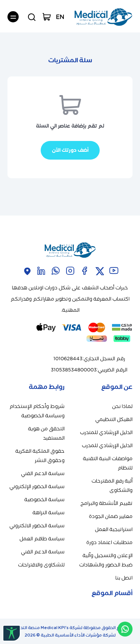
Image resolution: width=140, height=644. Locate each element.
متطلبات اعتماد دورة (109, 542)
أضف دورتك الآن (70, 150)
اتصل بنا (124, 578)
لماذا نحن (122, 406)
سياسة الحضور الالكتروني (37, 526)
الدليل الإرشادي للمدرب (107, 445)
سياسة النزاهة (49, 513)
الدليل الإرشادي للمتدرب (106, 432)
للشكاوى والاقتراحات (41, 565)
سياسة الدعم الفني (43, 473)
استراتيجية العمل (114, 529)
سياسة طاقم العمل (42, 539)
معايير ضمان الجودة (111, 516)
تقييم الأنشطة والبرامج (106, 503)
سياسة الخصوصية (44, 500)
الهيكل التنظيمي (114, 419)
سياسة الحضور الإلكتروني (37, 486)
